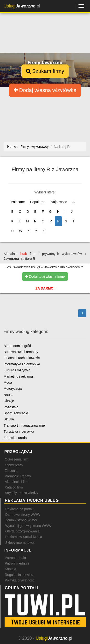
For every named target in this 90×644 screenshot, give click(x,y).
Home (12, 147)
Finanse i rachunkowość (22, 358)
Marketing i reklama (18, 376)
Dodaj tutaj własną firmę (45, 276)
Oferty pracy (14, 465)
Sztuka (9, 419)
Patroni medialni (17, 563)
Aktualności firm (17, 482)
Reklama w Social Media (24, 537)
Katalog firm (14, 487)
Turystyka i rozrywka (19, 432)
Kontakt (10, 569)
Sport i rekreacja (16, 413)
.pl (22, 6)
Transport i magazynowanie (24, 425)
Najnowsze (59, 202)
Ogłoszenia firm (16, 459)
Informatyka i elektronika (22, 364)
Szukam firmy (45, 71)
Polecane (18, 202)
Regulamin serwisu (19, 575)
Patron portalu (15, 558)
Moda (8, 382)
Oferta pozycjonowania (22, 531)
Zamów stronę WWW (21, 520)
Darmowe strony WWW (23, 515)
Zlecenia (11, 471)
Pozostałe (11, 407)
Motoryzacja (13, 389)
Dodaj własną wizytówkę (45, 90)
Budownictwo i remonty (21, 352)
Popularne (38, 202)
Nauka (8, 395)
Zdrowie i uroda (15, 438)
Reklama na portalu (20, 509)
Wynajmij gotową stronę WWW (28, 526)
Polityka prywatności (20, 580)
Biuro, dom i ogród (17, 346)
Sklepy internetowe (19, 543)
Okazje (9, 401)
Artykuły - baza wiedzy (21, 493)
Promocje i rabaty (18, 476)
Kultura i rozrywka (17, 370)
